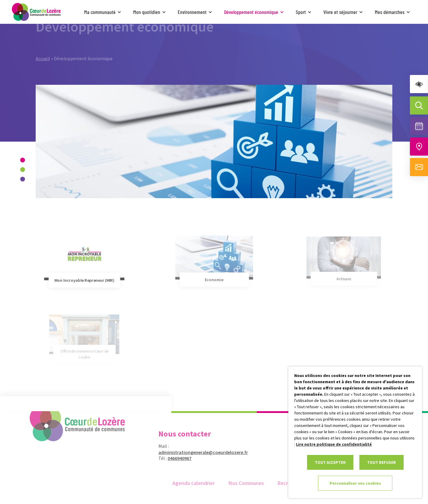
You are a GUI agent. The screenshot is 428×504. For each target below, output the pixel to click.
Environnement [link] (195, 12)
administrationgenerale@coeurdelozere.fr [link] (200, 452)
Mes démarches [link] (393, 12)
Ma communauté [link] (103, 12)
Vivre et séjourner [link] (344, 12)
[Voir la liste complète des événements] (419, 126)
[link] (419, 84)
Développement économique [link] (254, 12)
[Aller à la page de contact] (419, 167)
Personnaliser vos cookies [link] (355, 483)
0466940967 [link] (176, 458)
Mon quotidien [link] (150, 12)
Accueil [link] (43, 49)
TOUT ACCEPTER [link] (330, 462)
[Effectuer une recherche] (419, 105)
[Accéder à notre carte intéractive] (419, 147)
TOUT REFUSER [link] (381, 462)
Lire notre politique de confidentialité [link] (334, 444)
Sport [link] (304, 12)
